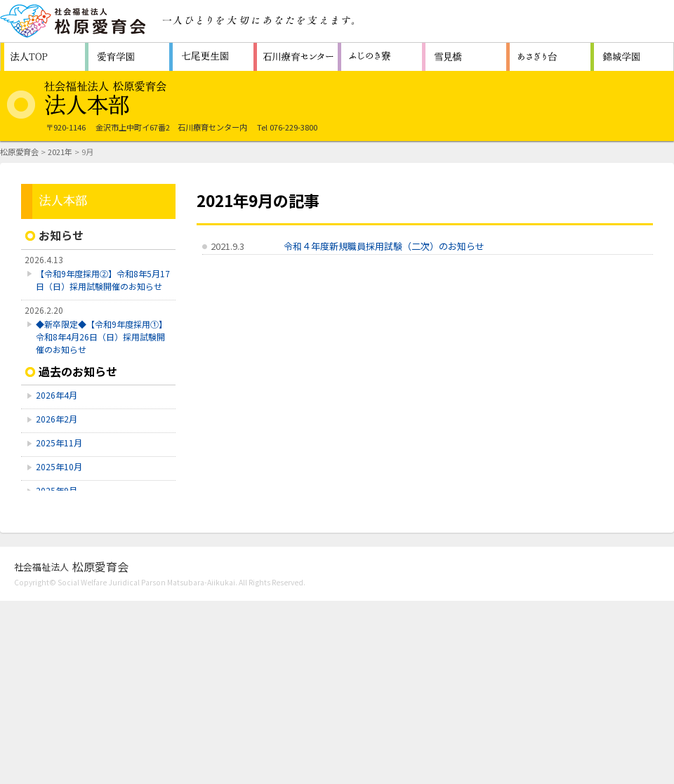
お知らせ (61, 235)
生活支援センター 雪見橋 (464, 57)
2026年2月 (57, 419)
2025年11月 (59, 443)
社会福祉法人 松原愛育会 (74, 21)
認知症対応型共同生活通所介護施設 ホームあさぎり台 (548, 57)
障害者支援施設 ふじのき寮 (380, 57)
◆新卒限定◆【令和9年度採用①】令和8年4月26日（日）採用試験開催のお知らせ (101, 337)
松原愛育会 (19, 152)
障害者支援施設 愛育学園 (127, 57)
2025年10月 (59, 466)
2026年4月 (57, 395)
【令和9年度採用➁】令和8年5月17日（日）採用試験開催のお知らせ (103, 280)
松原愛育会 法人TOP (43, 57)
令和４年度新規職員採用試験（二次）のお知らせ (384, 246)
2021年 (60, 152)
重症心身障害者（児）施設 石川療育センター (296, 57)
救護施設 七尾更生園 (211, 57)
